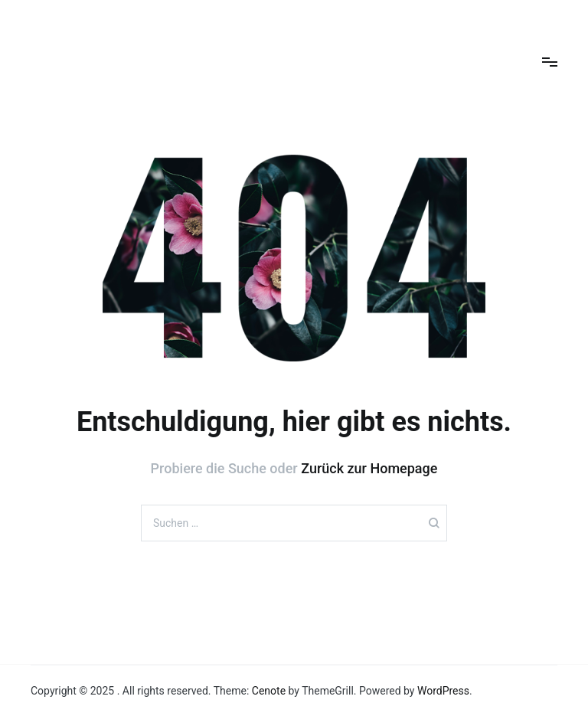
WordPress (443, 691)
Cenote (269, 691)
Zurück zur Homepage (369, 468)
